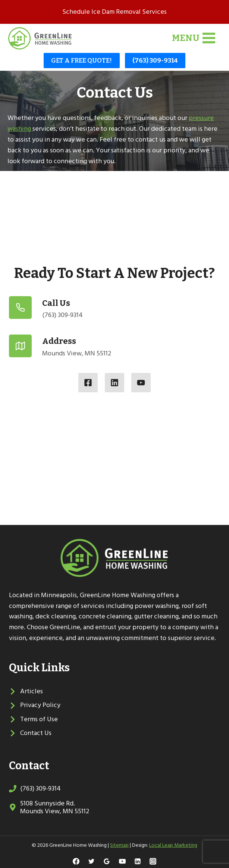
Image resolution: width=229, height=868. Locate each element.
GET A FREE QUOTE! (81, 61)
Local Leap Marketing (173, 845)
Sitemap (119, 845)
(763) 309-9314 (155, 61)
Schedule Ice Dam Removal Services (114, 12)
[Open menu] (194, 38)
